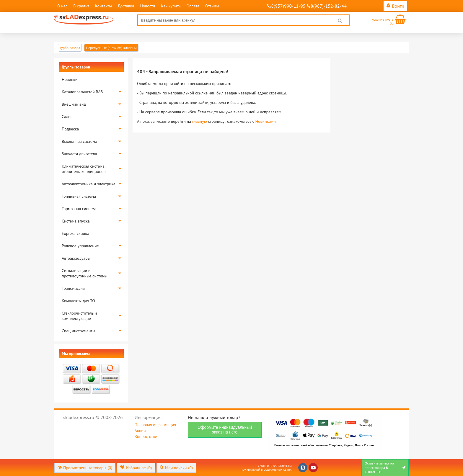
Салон (67, 117)
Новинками (266, 121)
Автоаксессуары (76, 258)
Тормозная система (79, 209)
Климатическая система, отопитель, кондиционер (84, 169)
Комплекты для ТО (78, 301)
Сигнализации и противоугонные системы (85, 273)
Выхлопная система (79, 141)
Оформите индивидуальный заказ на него (225, 430)
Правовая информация (155, 425)
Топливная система (79, 196)
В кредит (81, 6)
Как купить (171, 6)
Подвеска (70, 129)
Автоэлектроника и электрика (89, 184)
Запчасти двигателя (79, 154)
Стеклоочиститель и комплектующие (79, 316)
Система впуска (76, 221)
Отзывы (212, 6)
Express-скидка (75, 233)
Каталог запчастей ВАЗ (82, 92)
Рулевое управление (80, 246)
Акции (140, 431)
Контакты (103, 6)
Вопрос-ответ (147, 436)
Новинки (70, 79)
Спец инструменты (78, 331)
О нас (62, 6)
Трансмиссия (73, 288)
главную (200, 121)
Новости (147, 6)
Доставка (126, 6)
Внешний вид (74, 104)
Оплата (193, 6)
